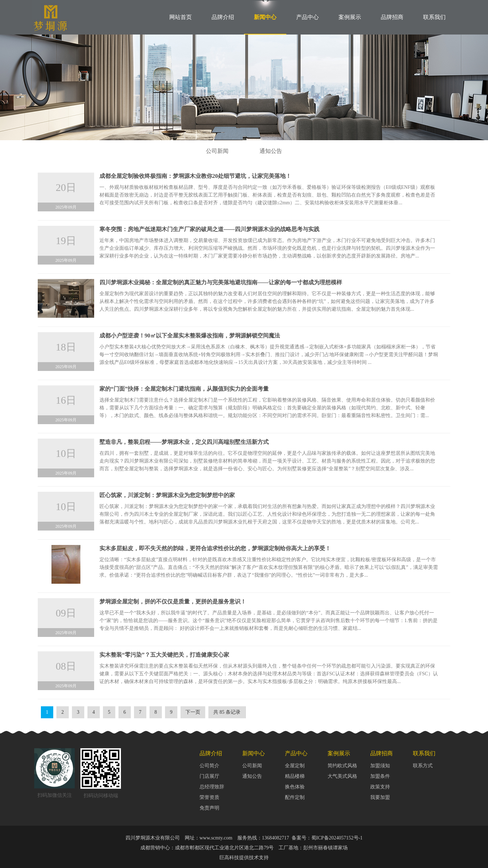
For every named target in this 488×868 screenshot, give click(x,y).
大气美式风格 (342, 776)
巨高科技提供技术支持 (244, 858)
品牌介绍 (223, 17)
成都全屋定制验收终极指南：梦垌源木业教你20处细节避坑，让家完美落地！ (195, 176)
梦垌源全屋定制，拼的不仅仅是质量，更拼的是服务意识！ (173, 602)
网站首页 (181, 17)
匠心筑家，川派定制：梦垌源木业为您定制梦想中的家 (167, 495)
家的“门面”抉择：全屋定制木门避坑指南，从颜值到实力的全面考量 (184, 389)
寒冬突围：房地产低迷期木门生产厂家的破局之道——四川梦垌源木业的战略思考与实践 (209, 229)
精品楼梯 (295, 776)
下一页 (193, 712)
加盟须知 (380, 766)
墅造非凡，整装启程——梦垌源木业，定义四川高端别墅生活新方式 (184, 442)
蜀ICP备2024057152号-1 (337, 838)
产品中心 (307, 17)
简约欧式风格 (342, 766)
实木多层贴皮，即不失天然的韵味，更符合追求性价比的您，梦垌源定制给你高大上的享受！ (215, 548)
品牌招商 (392, 17)
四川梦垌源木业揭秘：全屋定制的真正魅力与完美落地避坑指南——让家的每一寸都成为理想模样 (221, 282)
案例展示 (350, 17)
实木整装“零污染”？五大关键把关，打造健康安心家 (164, 655)
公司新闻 (217, 151)
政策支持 (380, 787)
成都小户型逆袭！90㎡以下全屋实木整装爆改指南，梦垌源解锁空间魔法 (190, 336)
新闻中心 (265, 17)
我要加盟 (380, 797)
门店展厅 (209, 776)
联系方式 (423, 766)
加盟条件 (380, 776)
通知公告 (271, 151)
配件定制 (295, 797)
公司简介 (209, 766)
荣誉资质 (209, 797)
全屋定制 (295, 766)
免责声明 (209, 808)
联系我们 (434, 17)
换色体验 (295, 787)
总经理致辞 (212, 787)
